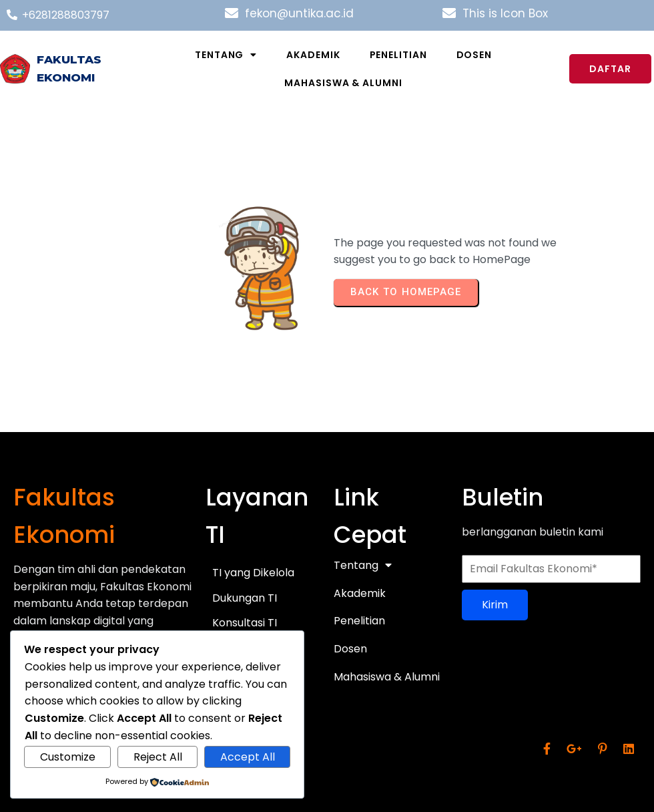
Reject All (158, 757)
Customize (68, 757)
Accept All (248, 757)
